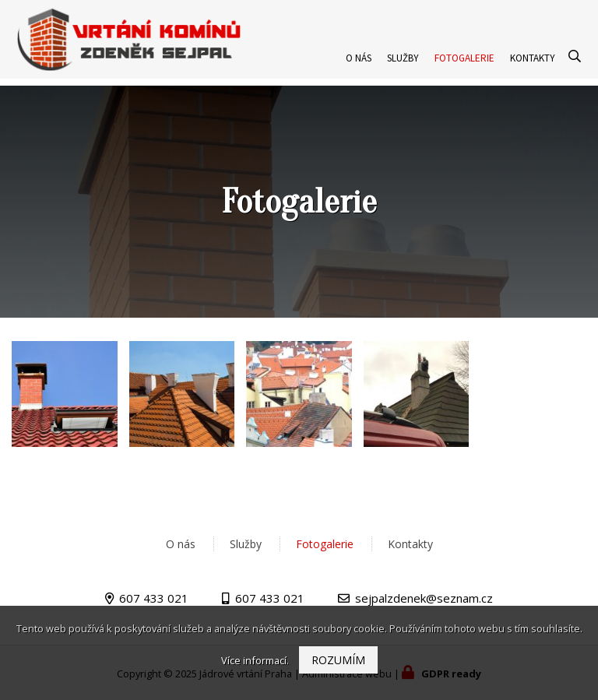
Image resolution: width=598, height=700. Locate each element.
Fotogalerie (464, 65)
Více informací (254, 660)
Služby (403, 65)
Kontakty (533, 65)
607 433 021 (154, 598)
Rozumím (338, 660)
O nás (359, 65)
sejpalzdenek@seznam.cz (424, 598)
